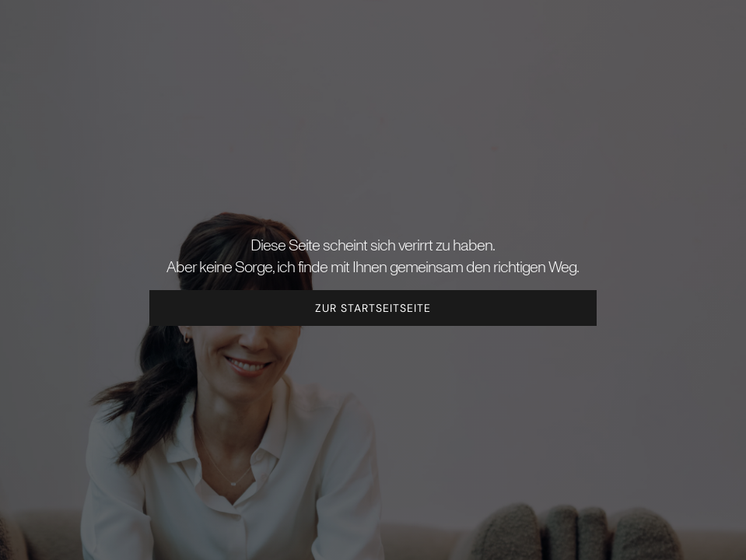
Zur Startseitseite (373, 308)
